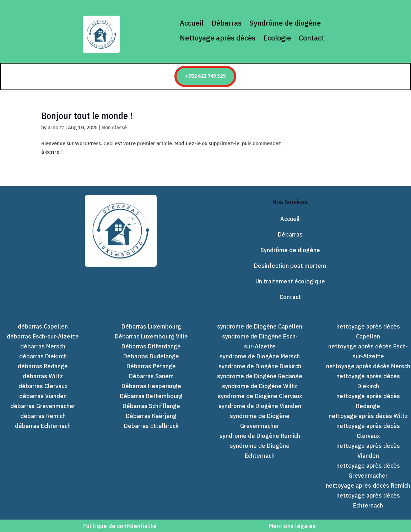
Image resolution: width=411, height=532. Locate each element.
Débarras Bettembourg (151, 396)
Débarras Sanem (151, 376)
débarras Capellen (43, 326)
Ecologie (277, 38)
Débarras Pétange (151, 366)
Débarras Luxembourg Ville (151, 336)
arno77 (56, 127)
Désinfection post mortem (290, 266)
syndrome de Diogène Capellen (260, 326)
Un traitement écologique (290, 281)
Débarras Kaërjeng (151, 416)
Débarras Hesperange (151, 386)
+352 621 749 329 (205, 76)
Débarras (226, 23)
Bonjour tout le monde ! (87, 115)
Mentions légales (292, 526)
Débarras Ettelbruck (151, 426)
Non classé (114, 127)
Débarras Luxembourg (151, 326)
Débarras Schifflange (151, 406)
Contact (312, 38)
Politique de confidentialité (119, 526)
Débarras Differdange (151, 346)
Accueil (192, 23)
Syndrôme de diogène (285, 23)
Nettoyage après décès (218, 38)
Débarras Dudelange (151, 356)
